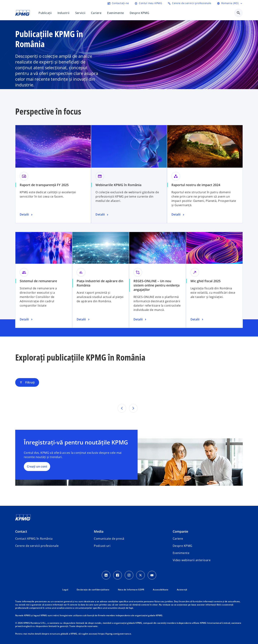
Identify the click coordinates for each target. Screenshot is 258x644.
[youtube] (152, 575)
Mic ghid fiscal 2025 (206, 281)
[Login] (148, 3)
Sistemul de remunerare (38, 281)
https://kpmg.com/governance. (115, 634)
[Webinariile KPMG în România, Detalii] (102, 215)
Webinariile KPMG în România (118, 185)
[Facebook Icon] (118, 575)
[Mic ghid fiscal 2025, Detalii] (197, 319)
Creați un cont (37, 467)
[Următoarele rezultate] (133, 408)
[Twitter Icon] (140, 575)
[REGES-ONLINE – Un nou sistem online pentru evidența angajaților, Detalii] (140, 319)
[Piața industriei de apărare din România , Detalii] (83, 319)
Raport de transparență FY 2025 (44, 185)
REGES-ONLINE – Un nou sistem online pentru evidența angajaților (157, 285)
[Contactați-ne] (118, 3)
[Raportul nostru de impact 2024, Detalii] (178, 215)
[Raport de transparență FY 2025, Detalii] (27, 215)
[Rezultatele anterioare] (122, 408)
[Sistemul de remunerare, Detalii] (27, 319)
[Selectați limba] (230, 3)
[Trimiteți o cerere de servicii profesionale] (189, 3)
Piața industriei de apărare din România (100, 283)
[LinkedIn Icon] (106, 575)
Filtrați (27, 382)
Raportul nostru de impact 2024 (196, 185)
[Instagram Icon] (129, 575)
